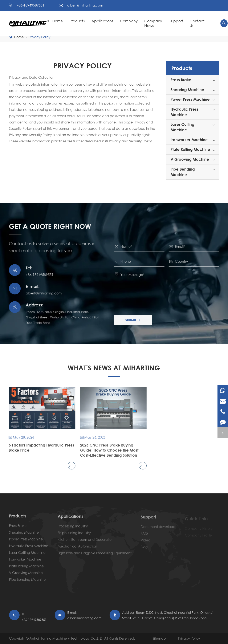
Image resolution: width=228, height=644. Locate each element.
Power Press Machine (190, 99)
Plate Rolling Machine (190, 149)
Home (58, 21)
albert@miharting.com (85, 5)
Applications (102, 21)
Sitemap (159, 638)
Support (176, 21)
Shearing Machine (187, 90)
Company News (153, 23)
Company (129, 21)
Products (77, 21)
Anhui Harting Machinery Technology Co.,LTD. (67, 638)
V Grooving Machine (190, 159)
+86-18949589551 (30, 5)
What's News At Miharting (114, 368)
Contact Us (197, 23)
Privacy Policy (40, 37)
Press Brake (181, 80)
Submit (136, 320)
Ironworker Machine (189, 140)
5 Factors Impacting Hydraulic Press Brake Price (38, 448)
